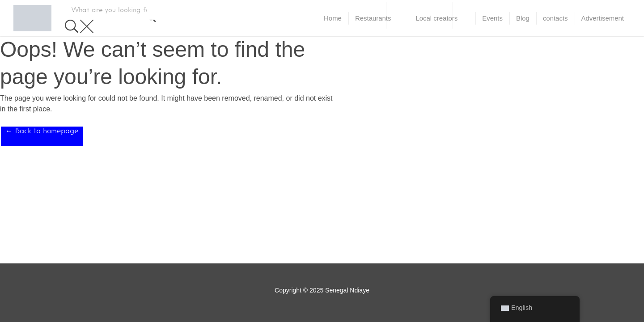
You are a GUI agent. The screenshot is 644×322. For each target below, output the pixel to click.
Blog (523, 18)
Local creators (436, 18)
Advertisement (603, 18)
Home (333, 18)
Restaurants (373, 18)
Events (492, 18)
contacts (555, 18)
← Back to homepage (42, 131)
